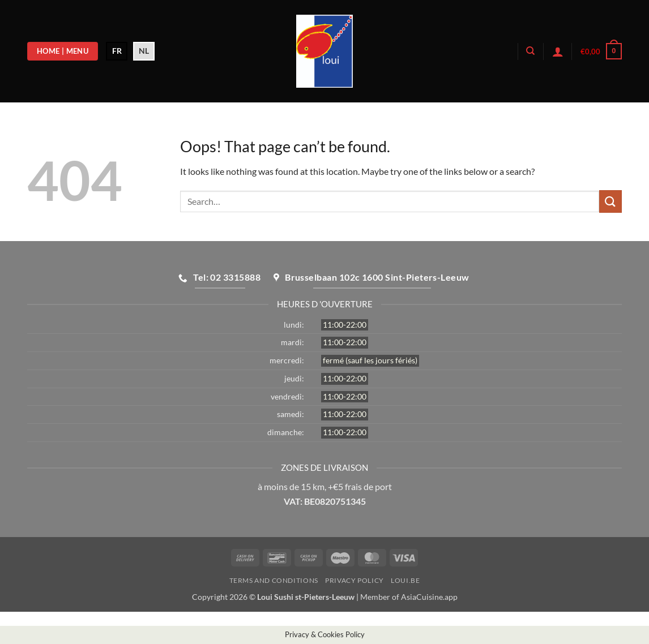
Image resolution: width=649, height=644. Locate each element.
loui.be (405, 580)
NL (144, 51)
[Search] (530, 51)
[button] (558, 51)
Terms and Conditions (274, 580)
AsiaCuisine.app (429, 597)
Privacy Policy (355, 580)
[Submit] (610, 201)
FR (117, 51)
